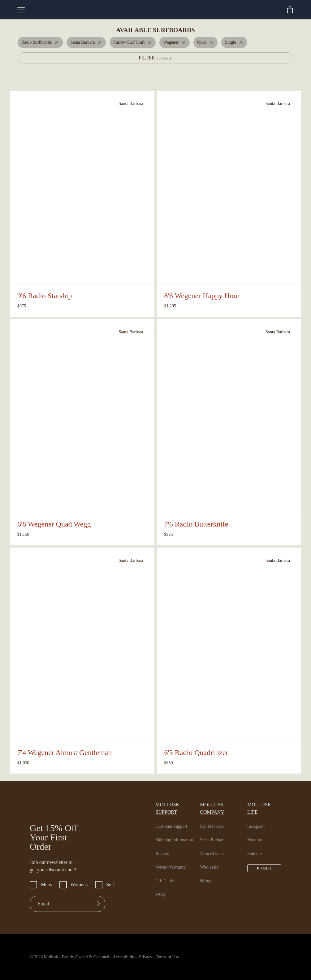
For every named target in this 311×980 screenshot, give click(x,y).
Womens (76, 885)
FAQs (161, 887)
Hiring (207, 874)
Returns (163, 846)
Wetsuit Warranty (173, 860)
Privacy (157, 957)
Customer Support (174, 819)
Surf (109, 885)
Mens (41, 885)
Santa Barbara (216, 833)
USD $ (267, 861)
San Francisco (215, 819)
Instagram (259, 819)
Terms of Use (181, 957)
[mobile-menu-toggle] (21, 10)
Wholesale (212, 860)
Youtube (257, 833)
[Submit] (98, 904)
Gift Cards (166, 874)
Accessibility (131, 957)
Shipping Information (176, 833)
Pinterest (258, 846)
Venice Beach (215, 846)
